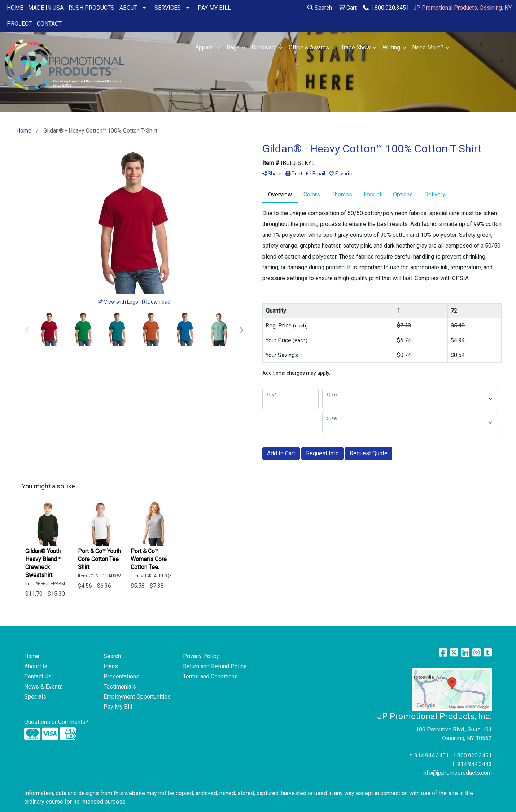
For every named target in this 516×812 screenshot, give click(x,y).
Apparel (205, 47)
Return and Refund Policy (215, 666)
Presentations (121, 676)
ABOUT (128, 8)
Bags (233, 47)
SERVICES (168, 8)
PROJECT (19, 24)
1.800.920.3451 (386, 8)
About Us (36, 666)
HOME (15, 8)
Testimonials (120, 687)
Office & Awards (309, 47)
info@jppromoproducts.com (457, 773)
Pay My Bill (118, 707)
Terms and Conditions (210, 676)
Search (320, 8)
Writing (391, 47)
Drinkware (264, 47)
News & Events (43, 687)
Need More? (428, 47)
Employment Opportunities (137, 697)
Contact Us (38, 676)
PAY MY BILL (214, 8)
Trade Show (356, 47)
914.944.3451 (432, 755)
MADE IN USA (46, 8)
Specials (35, 697)
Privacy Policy (201, 656)
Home (32, 656)
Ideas (111, 666)
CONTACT (49, 24)
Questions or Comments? (56, 722)
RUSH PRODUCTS (91, 8)
